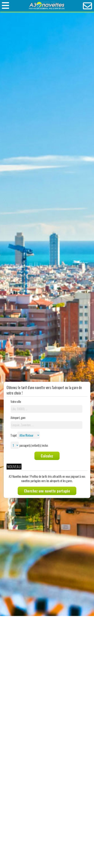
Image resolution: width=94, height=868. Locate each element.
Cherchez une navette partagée (47, 491)
